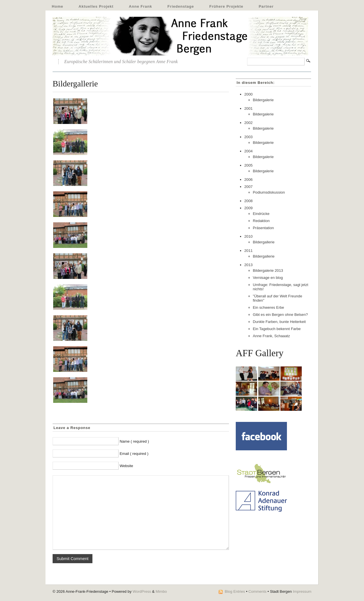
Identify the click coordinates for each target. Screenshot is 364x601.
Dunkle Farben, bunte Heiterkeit (279, 322)
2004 (248, 151)
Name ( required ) (134, 441)
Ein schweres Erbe (268, 307)
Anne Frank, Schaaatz (271, 336)
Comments (257, 591)
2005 (248, 165)
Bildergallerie (264, 242)
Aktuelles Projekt (96, 6)
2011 (248, 251)
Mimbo (161, 591)
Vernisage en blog (268, 278)
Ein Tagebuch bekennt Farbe (277, 329)
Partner (266, 6)
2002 (248, 123)
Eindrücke (261, 214)
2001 (248, 108)
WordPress (142, 591)
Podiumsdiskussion (269, 192)
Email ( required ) (134, 454)
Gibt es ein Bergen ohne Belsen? (280, 315)
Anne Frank (140, 6)
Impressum (302, 591)
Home (57, 6)
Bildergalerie (263, 100)
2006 (248, 180)
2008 (248, 201)
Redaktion (261, 221)
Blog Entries (235, 591)
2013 (248, 265)
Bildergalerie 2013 (268, 271)
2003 (248, 137)
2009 (248, 208)
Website (126, 466)
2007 (248, 187)
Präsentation (263, 228)
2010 (248, 236)
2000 (248, 94)
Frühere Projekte (226, 6)
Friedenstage (181, 6)
